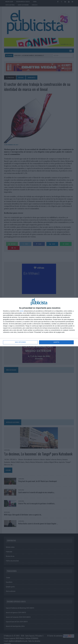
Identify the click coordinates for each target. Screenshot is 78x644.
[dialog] (39, 322)
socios (22, 311)
